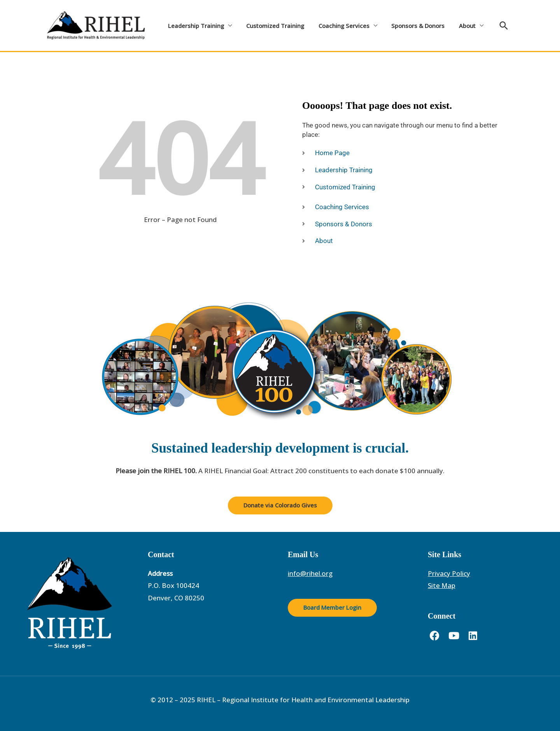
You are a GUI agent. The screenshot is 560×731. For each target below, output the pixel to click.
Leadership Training (195, 26)
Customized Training (271, 26)
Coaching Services (337, 26)
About (456, 26)
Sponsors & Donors (409, 26)
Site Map (442, 585)
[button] (491, 25)
